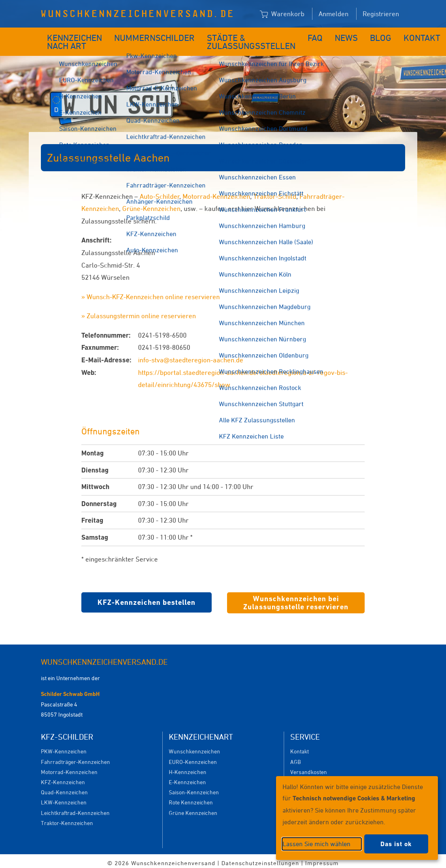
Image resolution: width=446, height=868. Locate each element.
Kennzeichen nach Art (69, 40)
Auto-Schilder (160, 192)
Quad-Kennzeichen (64, 788)
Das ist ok (396, 844)
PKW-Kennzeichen (64, 747)
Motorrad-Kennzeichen (216, 192)
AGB (295, 758)
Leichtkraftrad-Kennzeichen (75, 809)
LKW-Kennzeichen (64, 798)
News (320, 36)
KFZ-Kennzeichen (63, 778)
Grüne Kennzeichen (193, 809)
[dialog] (357, 818)
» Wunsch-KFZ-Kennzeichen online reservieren (151, 293)
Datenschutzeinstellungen (260, 859)
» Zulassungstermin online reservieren (139, 312)
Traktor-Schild (275, 192)
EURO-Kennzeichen (193, 758)
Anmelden (333, 14)
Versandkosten (309, 768)
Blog (350, 36)
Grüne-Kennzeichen (151, 204)
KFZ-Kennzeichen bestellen (147, 598)
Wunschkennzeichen (194, 747)
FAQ (293, 36)
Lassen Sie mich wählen (316, 844)
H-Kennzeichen (188, 768)
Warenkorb (282, 14)
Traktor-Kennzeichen (67, 819)
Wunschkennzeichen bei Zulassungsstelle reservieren (296, 599)
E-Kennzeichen (187, 778)
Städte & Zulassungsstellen (230, 40)
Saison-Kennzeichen (194, 788)
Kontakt (385, 36)
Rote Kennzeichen (191, 798)
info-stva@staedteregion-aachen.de (191, 356)
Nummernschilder (151, 36)
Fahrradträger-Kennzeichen (75, 758)
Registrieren (381, 14)
